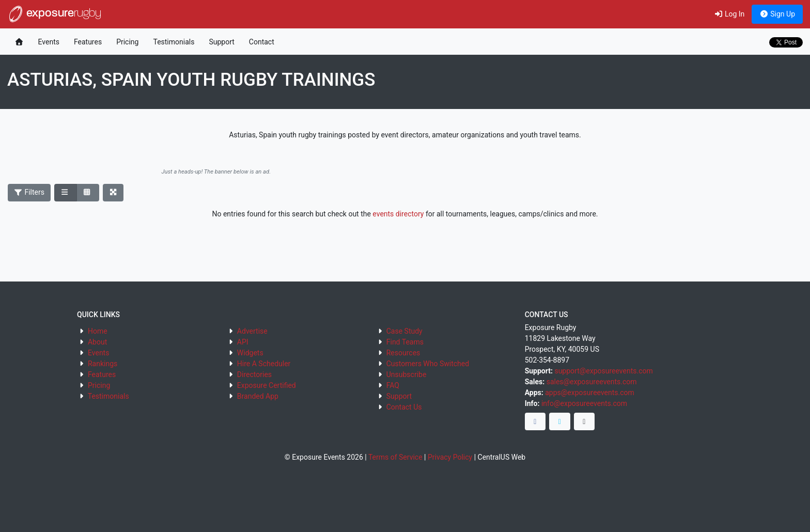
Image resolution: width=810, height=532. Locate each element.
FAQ (393, 385)
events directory (398, 214)
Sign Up (777, 14)
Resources (403, 353)
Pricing (127, 42)
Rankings (103, 364)
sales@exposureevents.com (592, 382)
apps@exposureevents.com (590, 393)
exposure (54, 14)
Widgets (250, 353)
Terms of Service (395, 457)
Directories (254, 374)
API (243, 342)
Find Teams (405, 342)
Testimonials (174, 42)
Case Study (404, 331)
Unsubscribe (407, 374)
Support (221, 42)
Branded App (258, 396)
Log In (729, 14)
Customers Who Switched (428, 364)
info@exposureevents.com (584, 403)
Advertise (252, 331)
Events (49, 42)
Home (98, 331)
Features (88, 42)
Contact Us (404, 407)
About (97, 342)
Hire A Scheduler (264, 364)
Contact (262, 42)
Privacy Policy (450, 457)
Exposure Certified (267, 385)
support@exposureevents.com (603, 371)
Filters (29, 192)
